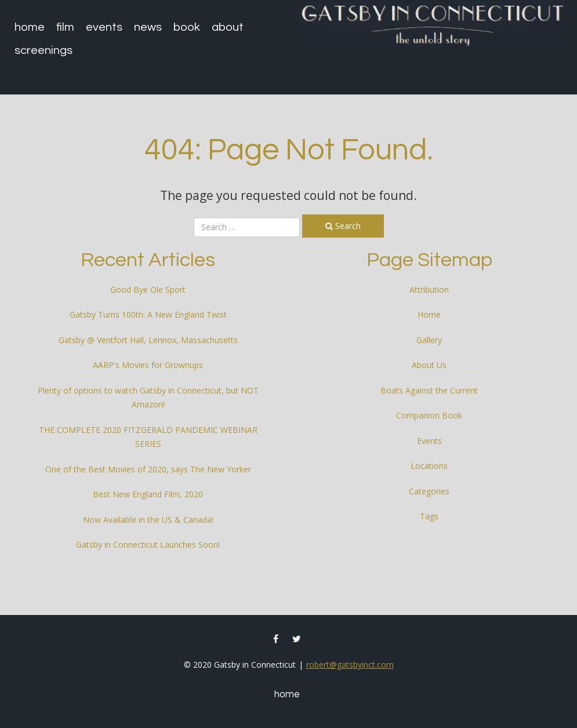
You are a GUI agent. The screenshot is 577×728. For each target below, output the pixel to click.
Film (65, 27)
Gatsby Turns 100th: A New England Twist (148, 314)
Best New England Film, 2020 (148, 494)
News (148, 27)
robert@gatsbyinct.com (350, 665)
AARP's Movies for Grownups (148, 365)
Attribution (429, 290)
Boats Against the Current (429, 390)
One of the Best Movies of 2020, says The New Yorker (148, 469)
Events (104, 27)
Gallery (429, 340)
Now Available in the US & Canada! (148, 520)
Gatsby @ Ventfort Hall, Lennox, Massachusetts (148, 340)
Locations (429, 466)
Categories (429, 491)
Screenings (43, 50)
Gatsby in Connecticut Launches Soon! (148, 545)
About (228, 27)
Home (30, 27)
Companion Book (429, 415)
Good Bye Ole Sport (148, 290)
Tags (429, 516)
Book (187, 27)
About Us (429, 365)
